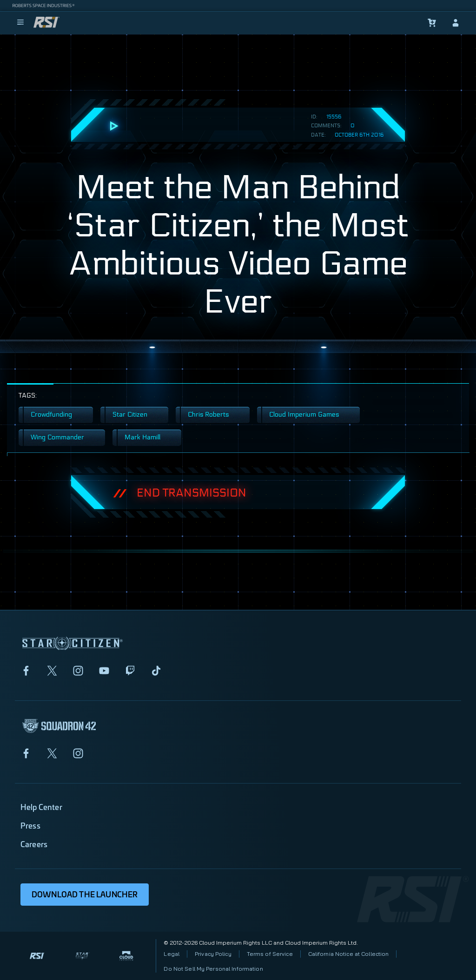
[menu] (20, 23)
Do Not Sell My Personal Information (213, 969)
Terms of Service (270, 954)
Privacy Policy (213, 954)
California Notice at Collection (349, 954)
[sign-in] (456, 23)
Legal (172, 954)
